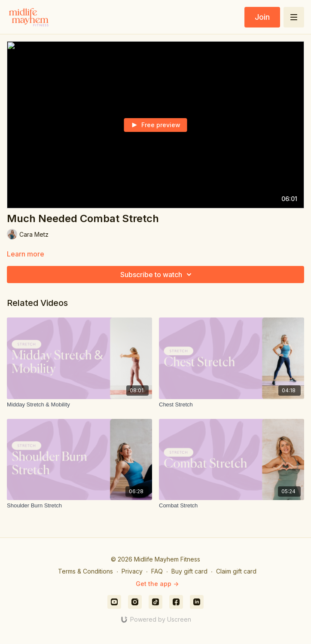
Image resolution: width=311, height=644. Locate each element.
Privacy (132, 571)
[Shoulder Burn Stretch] (79, 506)
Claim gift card (236, 571)
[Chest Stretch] (232, 405)
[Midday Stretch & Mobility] (79, 405)
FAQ (157, 571)
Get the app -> (157, 584)
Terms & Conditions (85, 571)
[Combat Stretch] (232, 506)
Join (262, 17)
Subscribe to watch (157, 275)
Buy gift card (189, 571)
